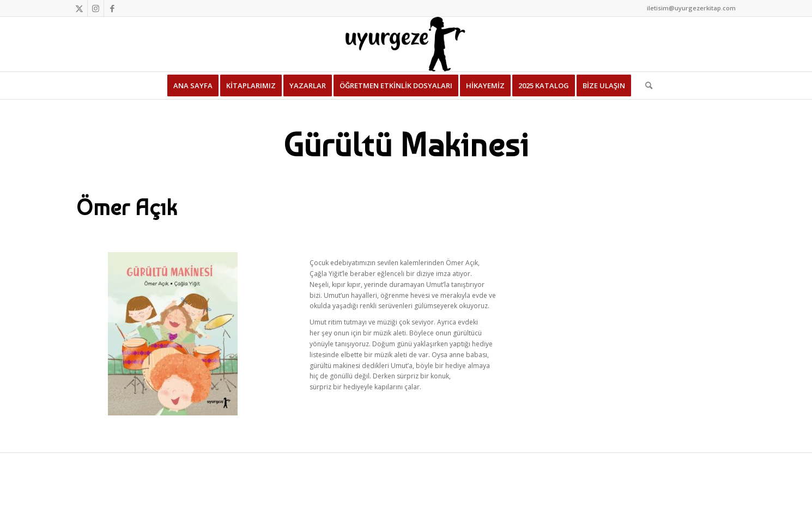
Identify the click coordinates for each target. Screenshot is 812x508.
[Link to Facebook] (112, 8)
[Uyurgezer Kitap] (406, 44)
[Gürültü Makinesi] (173, 334)
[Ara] (645, 85)
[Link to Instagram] (96, 8)
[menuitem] (193, 85)
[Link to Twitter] (79, 8)
